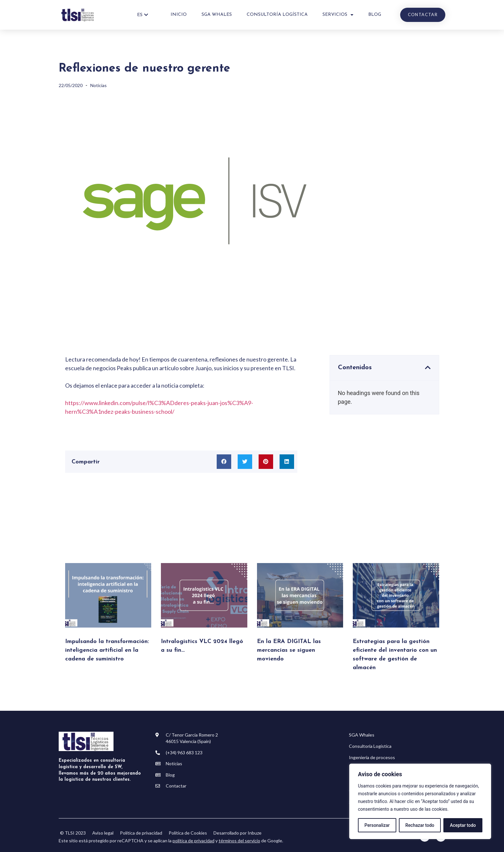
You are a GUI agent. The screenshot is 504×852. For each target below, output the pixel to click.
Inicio (179, 15)
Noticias (99, 85)
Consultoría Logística (277, 15)
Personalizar (377, 825)
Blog (375, 15)
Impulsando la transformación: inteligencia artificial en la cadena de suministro (107, 650)
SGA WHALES (217, 15)
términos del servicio (239, 841)
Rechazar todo (420, 825)
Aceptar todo (463, 825)
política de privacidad (193, 841)
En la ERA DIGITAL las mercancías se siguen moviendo (289, 650)
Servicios (338, 15)
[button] (224, 462)
